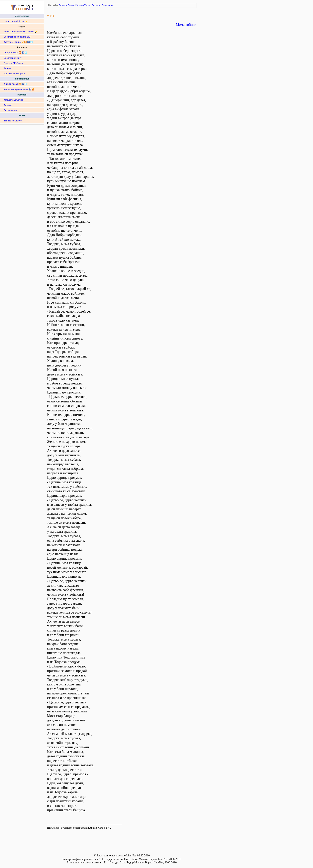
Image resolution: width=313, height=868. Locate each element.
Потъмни (96, 5)
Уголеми (80, 5)
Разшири (63, 5)
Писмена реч (10, 110)
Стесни (71, 5)
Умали (87, 5)
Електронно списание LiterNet (19, 32)
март (16, 53)
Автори (7, 68)
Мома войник (186, 25)
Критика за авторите (14, 73)
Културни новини (12, 42)
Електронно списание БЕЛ (17, 37)
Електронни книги (13, 58)
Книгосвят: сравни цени (16, 89)
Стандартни (107, 5)
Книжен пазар (11, 84)
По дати (8, 53)
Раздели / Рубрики (13, 63)
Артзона (8, 105)
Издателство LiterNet (14, 21)
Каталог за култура (13, 100)
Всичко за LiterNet (13, 121)
